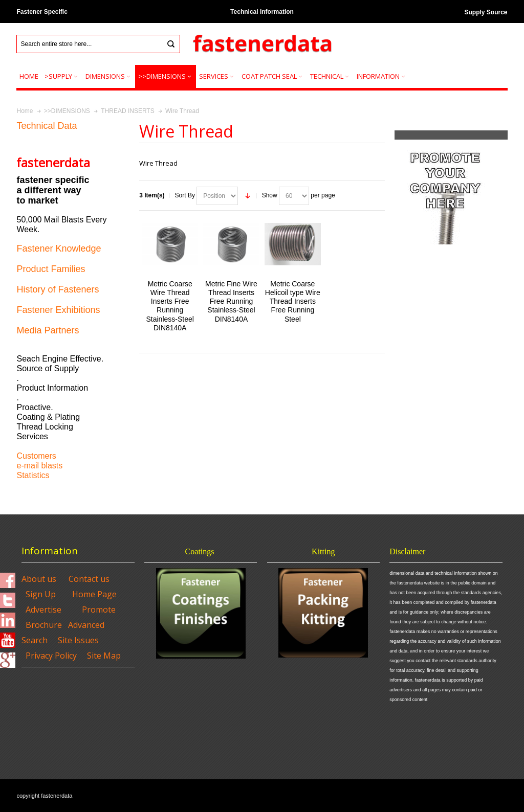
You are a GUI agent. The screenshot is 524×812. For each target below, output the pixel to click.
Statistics (33, 475)
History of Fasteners (58, 289)
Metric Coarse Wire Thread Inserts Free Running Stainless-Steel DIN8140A (170, 306)
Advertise (43, 610)
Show (270, 195)
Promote (99, 610)
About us (39, 579)
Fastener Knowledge (59, 249)
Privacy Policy (51, 656)
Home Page (94, 594)
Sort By (185, 195)
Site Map (104, 656)
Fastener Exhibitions (58, 310)
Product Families (51, 269)
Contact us (89, 579)
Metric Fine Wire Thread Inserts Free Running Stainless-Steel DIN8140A (231, 301)
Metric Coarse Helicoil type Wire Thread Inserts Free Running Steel (293, 301)
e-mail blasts (39, 466)
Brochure (44, 625)
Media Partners (48, 330)
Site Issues (78, 640)
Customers (36, 456)
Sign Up (41, 594)
